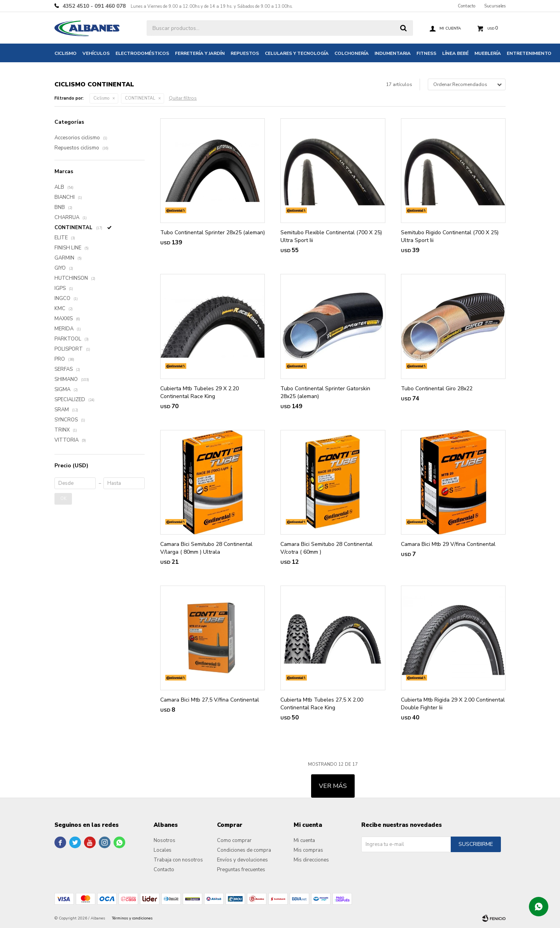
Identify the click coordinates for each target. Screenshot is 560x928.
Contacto (466, 6)
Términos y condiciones (132, 918)
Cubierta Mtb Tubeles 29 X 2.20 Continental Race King (199, 392)
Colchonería (352, 53)
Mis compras (308, 850)
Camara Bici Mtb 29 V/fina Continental (448, 544)
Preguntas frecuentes (241, 870)
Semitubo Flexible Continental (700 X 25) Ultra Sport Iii (331, 236)
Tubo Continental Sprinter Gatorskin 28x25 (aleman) (325, 392)
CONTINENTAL (140, 98)
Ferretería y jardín (200, 53)
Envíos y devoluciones (242, 860)
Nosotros (164, 840)
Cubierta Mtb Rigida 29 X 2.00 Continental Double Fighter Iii (453, 704)
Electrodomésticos (142, 53)
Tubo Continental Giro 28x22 (437, 389)
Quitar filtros (183, 98)
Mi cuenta (304, 840)
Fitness (426, 53)
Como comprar (234, 840)
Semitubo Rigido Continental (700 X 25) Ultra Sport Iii (450, 236)
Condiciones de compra (244, 850)
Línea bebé (455, 53)
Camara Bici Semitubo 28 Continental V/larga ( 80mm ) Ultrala (206, 548)
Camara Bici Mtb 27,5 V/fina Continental (210, 700)
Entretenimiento (529, 53)
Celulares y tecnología (297, 53)
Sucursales (495, 6)
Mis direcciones (311, 860)
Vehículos (96, 53)
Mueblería (488, 53)
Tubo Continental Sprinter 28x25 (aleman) (213, 232)
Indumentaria (393, 53)
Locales (163, 850)
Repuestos (245, 53)
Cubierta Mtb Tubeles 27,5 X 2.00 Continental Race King (322, 704)
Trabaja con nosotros (178, 860)
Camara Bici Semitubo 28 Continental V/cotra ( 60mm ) (326, 548)
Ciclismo (66, 53)
